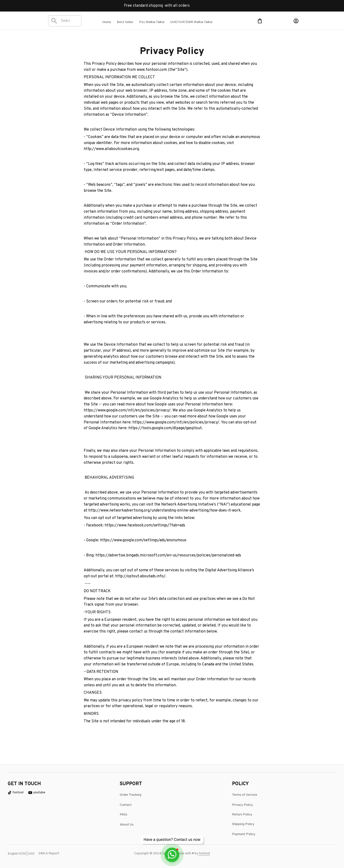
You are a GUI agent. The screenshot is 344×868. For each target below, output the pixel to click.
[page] (204, 854)
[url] (210, 854)
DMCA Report (49, 853)
